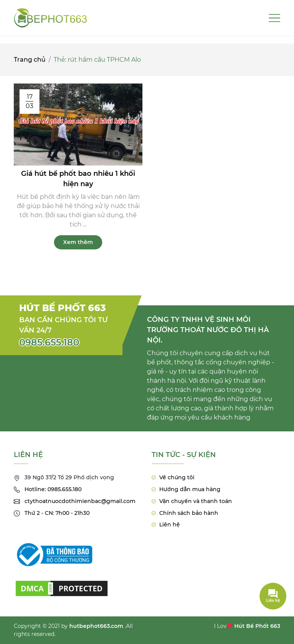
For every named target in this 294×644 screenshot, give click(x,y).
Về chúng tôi (177, 477)
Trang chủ (30, 60)
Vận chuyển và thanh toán (196, 501)
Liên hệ (170, 524)
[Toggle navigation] (274, 18)
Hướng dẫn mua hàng (190, 489)
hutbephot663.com (96, 626)
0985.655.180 (49, 342)
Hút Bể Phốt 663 (257, 626)
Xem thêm (78, 242)
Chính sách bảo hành (189, 513)
